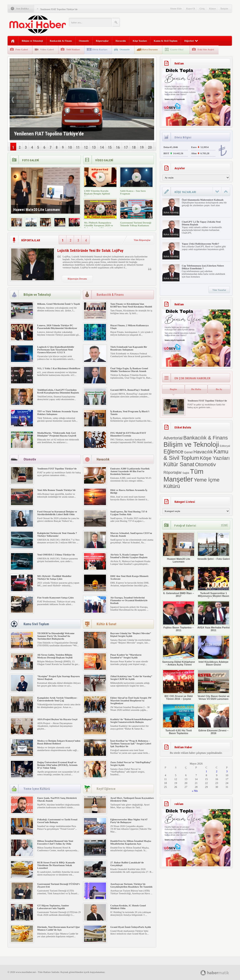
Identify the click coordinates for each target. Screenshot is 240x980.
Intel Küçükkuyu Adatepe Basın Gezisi (214, 650)
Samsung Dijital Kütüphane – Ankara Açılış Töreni (179, 650)
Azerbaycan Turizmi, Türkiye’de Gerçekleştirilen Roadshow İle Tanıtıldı (131, 885)
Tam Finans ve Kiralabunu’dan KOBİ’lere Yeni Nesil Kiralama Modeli (131, 305)
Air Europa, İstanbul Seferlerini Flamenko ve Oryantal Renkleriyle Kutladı (129, 600)
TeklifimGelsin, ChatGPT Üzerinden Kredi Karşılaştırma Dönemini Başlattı (58, 391)
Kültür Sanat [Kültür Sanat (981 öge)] (179, 464)
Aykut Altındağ (171, 212)
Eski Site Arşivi (206, 49)
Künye (212, 8)
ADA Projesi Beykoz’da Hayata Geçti (57, 719)
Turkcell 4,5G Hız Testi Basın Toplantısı (179, 719)
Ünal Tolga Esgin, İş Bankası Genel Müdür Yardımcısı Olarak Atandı (129, 370)
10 (70, 147)
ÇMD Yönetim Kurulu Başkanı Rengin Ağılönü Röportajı (97, 194)
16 (118, 147)
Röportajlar (102, 41)
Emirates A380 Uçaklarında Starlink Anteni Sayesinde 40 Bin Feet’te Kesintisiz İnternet (130, 471)
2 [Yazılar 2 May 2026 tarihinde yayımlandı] (217, 771)
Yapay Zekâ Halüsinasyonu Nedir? (200, 244)
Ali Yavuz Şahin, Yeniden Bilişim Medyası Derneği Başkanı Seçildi (55, 656)
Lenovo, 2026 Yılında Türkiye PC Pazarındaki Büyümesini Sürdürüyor (57, 327)
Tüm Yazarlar (219, 290)
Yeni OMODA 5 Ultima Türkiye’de (56, 555)
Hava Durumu (150, 49)
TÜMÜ (224, 525)
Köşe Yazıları (140, 41)
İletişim (224, 8)
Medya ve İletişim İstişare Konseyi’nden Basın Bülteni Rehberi (59, 742)
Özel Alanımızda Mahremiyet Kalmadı (203, 200)
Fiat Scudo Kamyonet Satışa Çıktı (55, 598)
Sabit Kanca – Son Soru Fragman (133, 192)
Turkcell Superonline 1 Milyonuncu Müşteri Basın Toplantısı (214, 583)
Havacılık (121, 41)
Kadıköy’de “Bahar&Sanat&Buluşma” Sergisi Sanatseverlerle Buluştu (131, 721)
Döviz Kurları (100, 49)
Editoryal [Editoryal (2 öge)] (225, 446)
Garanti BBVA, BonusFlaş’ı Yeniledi (130, 390)
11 (78, 147)
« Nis (195, 791)
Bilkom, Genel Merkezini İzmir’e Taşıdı (59, 304)
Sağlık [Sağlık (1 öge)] (186, 473)
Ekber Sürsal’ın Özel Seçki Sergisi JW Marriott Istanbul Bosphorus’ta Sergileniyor (131, 700)
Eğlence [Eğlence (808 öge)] (173, 451)
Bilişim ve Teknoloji (32, 41)
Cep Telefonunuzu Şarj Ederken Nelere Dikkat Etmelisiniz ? (203, 267)
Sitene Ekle (176, 8)
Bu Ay (219, 389)
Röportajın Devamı (77, 279)
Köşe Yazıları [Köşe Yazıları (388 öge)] (215, 458)
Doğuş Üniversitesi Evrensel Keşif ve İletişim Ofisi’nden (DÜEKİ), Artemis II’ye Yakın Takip (57, 765)
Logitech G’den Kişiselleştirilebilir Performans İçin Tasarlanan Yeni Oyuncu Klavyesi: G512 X (56, 350)
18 (134, 147)
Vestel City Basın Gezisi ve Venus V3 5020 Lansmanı (214, 685)
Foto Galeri (22, 49)
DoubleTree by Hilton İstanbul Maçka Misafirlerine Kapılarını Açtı (131, 842)
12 (86, 147)
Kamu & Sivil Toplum (166, 41)
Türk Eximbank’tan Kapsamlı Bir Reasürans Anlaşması (129, 348)
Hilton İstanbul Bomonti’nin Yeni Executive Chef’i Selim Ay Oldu (55, 842)
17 (126, 147)
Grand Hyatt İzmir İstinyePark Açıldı (131, 927)
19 (142, 147)
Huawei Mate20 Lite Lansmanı (179, 547)
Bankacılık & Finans (61, 41)
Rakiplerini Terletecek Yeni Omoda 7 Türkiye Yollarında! (57, 534)
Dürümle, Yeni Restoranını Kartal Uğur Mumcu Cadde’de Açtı (59, 928)
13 (94, 147)
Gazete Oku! (177, 49)
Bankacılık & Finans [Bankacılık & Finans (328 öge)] (206, 438)
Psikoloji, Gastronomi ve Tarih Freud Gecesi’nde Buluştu (57, 821)
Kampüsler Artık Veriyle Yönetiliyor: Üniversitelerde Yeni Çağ (57, 699)
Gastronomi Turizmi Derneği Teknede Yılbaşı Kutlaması (136, 224)
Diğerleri (191, 41)
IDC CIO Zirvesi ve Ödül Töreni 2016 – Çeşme (179, 685)
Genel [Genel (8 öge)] (188, 452)
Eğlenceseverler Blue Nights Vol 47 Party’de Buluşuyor (129, 821)
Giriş (202, 8)
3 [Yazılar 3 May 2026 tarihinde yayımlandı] (227, 771)
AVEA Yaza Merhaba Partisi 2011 (214, 616)
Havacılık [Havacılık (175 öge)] (203, 452)
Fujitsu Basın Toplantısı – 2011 (179, 616)
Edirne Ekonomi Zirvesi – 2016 (214, 719)
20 (150, 147)
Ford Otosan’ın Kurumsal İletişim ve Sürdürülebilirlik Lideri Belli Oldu (57, 513)
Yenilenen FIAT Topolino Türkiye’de (59, 9)
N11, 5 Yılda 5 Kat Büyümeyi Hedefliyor (59, 368)
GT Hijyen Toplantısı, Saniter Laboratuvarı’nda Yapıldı (53, 907)
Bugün (173, 389)
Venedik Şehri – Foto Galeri (214, 546)
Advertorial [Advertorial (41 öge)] (173, 438)
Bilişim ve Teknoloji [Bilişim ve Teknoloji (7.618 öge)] (191, 444)
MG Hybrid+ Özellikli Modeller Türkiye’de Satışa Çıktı (54, 577)
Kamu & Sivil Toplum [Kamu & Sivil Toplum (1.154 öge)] (196, 455)
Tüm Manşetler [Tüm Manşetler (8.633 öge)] (183, 475)
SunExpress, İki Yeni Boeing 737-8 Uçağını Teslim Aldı (129, 513)
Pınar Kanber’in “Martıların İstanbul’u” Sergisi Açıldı (126, 656)
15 (110, 147)
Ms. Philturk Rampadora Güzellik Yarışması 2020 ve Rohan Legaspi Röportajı (98, 225)
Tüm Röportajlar (142, 240)
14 (102, 147)
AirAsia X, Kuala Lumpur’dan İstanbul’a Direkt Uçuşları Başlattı (129, 556)
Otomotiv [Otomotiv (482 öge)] (205, 464)
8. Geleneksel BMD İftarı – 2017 (179, 582)
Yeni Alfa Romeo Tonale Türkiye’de (56, 490)
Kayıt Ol (191, 8)
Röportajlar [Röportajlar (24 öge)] (173, 472)
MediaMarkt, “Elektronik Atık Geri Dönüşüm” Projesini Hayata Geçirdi (57, 434)
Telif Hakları (73, 49)
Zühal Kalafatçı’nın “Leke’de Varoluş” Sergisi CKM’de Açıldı (131, 678)
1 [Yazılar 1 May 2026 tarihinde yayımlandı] (206, 771)
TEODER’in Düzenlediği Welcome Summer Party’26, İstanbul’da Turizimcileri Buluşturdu (56, 636)
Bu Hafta (196, 389)
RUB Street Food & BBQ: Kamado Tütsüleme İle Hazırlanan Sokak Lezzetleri (56, 865)
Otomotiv (84, 41)
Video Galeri (47, 49)
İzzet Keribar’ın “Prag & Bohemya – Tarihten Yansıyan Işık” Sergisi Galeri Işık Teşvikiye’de (131, 743)
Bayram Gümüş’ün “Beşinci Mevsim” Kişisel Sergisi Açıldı (131, 635)
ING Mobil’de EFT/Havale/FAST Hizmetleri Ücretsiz (128, 434)
